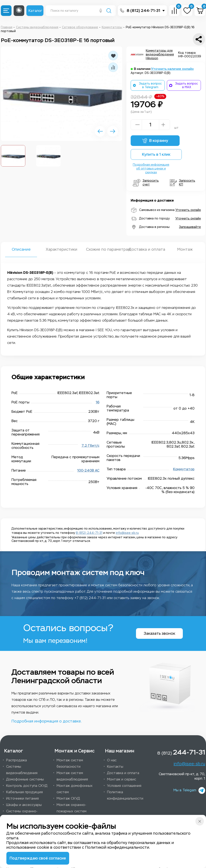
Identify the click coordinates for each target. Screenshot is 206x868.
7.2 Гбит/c (90, 446)
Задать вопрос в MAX (184, 85)
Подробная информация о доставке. (46, 721)
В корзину (155, 141)
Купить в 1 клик (156, 154)
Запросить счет (146, 183)
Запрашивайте (190, 227)
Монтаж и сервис (122, 779)
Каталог (35, 11)
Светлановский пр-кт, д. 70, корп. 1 (182, 776)
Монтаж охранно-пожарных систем (72, 808)
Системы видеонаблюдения (22, 770)
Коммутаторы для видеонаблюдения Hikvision (160, 54)
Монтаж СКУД (68, 798)
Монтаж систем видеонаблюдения (72, 776)
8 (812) (181, 752)
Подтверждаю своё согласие (38, 858)
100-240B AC (88, 471)
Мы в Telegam (189, 790)
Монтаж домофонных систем (75, 789)
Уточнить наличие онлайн (172, 69)
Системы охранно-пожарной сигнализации (26, 814)
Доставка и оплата (144, 249)
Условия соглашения (124, 786)
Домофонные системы (25, 779)
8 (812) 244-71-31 (143, 11)
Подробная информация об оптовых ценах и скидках (151, 169)
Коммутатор (184, 469)
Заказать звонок (159, 633)
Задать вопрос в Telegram (147, 85)
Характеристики (62, 249)
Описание (21, 249)
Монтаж (185, 249)
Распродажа (16, 760)
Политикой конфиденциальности (117, 847)
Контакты (115, 767)
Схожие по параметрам (103, 249)
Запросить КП (182, 183)
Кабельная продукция (24, 792)
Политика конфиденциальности (125, 795)
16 (98, 402)
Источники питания (22, 798)
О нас (112, 760)
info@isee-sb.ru (127, 533)
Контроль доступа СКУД (27, 786)
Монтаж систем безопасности (70, 763)
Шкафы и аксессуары (24, 805)
